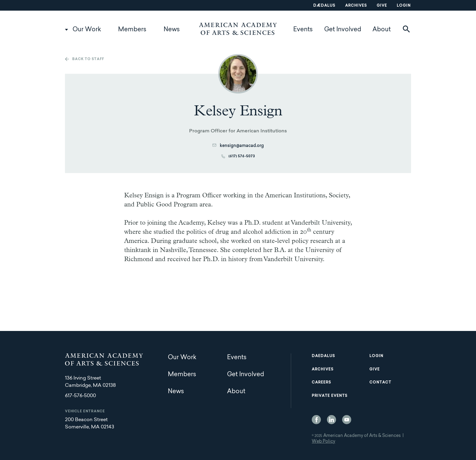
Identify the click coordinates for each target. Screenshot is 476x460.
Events (303, 30)
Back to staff (88, 59)
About (382, 30)
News (172, 30)
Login (404, 6)
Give (382, 6)
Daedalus (323, 356)
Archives (356, 6)
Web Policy (323, 442)
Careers (321, 383)
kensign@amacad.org (242, 146)
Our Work (87, 30)
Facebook (316, 420)
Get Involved (343, 30)
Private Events (330, 396)
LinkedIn (331, 420)
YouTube (347, 420)
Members (132, 30)
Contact (380, 383)
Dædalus (324, 6)
